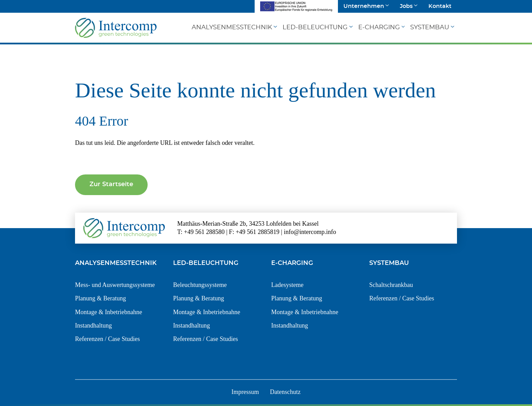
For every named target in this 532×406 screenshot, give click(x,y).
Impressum (245, 392)
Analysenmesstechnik (232, 28)
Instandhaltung (93, 325)
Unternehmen (364, 6)
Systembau (430, 28)
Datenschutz (285, 392)
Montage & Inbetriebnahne (109, 312)
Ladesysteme (287, 285)
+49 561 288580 (204, 232)
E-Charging (379, 28)
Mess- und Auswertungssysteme (115, 285)
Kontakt (440, 6)
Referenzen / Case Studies (107, 339)
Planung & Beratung (100, 298)
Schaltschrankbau (391, 285)
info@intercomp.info (310, 232)
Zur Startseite (111, 184)
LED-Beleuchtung (315, 28)
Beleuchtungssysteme (200, 285)
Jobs (406, 6)
